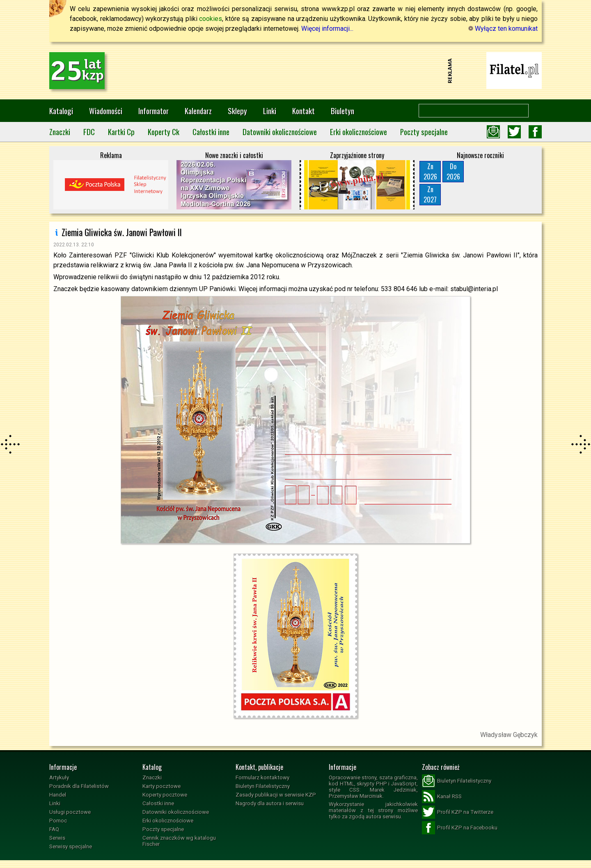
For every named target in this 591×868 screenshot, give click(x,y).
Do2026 (453, 171)
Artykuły (59, 777)
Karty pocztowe (161, 786)
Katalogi (61, 111)
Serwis (57, 838)
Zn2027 (430, 194)
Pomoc (58, 821)
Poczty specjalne (424, 132)
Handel (58, 795)
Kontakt (304, 111)
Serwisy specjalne (71, 846)
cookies (211, 19)
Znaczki (60, 132)
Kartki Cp (121, 132)
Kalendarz (198, 111)
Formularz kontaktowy (262, 777)
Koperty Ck (164, 132)
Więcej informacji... (327, 29)
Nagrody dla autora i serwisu (270, 803)
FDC (89, 132)
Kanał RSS (442, 797)
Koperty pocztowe (165, 795)
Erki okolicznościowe (358, 132)
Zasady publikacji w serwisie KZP (276, 795)
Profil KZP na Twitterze (458, 812)
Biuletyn (342, 111)
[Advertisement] (295, 71)
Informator (153, 111)
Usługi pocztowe (70, 812)
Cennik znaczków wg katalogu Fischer (179, 841)
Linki (270, 111)
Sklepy (237, 111)
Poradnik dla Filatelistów (79, 786)
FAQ (54, 829)
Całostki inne (211, 132)
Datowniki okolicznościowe (280, 132)
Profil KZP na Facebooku (460, 828)
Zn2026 (430, 171)
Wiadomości (106, 111)
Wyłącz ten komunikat (503, 29)
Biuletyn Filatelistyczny (263, 786)
